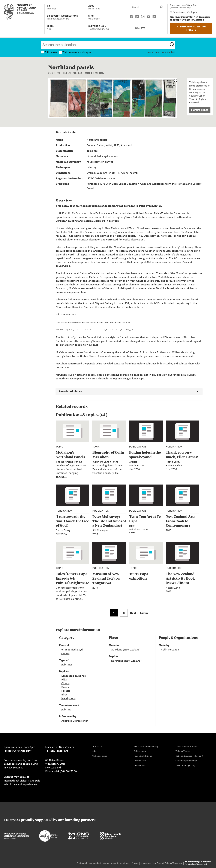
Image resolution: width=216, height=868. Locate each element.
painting (66, 709)
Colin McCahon (170, 650)
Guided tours (140, 751)
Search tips (153, 52)
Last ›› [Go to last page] (144, 613)
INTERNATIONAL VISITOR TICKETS (191, 28)
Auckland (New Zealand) (126, 650)
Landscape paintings (73, 676)
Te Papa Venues (183, 751)
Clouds (65, 683)
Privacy (135, 863)
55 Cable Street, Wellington (184, 12)
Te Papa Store (140, 761)
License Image (200, 110)
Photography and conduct (89, 863)
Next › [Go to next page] (134, 613)
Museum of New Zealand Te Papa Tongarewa (162, 863)
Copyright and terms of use (116, 863)
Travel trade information (187, 746)
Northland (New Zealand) (126, 661)
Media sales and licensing (146, 746)
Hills (64, 679)
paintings (67, 664)
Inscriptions (68, 698)
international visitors (16, 781)
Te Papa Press (140, 765)
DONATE (140, 28)
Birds (64, 694)
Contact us (97, 746)
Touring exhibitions (143, 756)
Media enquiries (99, 756)
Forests (66, 691)
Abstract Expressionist (75, 721)
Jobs (94, 751)
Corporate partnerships (186, 761)
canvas (65, 653)
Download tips (168, 52)
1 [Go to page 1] (114, 613)
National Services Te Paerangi (189, 756)
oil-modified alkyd (72, 650)
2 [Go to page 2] (124, 613)
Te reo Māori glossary (185, 765)
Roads (65, 687)
